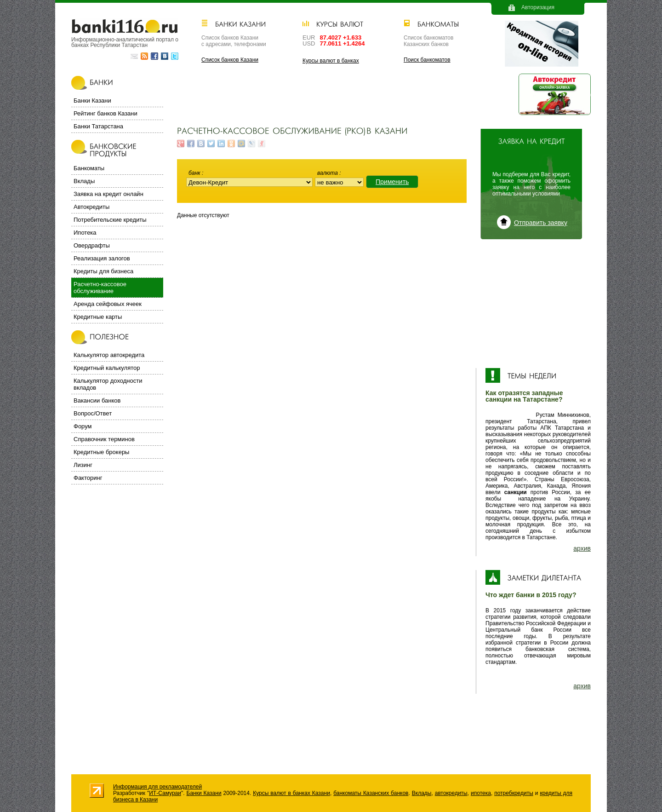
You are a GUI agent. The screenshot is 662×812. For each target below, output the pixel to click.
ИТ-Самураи (165, 793)
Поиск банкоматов (427, 60)
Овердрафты (92, 245)
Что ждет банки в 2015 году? (531, 595)
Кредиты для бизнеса (103, 271)
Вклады (84, 181)
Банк (195, 173)
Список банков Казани (230, 60)
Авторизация (538, 7)
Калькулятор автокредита (109, 355)
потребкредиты (514, 793)
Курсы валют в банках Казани (291, 793)
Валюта (328, 173)
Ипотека (85, 233)
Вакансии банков (97, 400)
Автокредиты (91, 207)
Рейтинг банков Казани (106, 113)
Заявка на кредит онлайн (108, 194)
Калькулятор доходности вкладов (108, 384)
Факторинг (88, 478)
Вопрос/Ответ (93, 413)
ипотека (481, 793)
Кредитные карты (98, 317)
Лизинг (83, 465)
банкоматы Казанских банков (371, 793)
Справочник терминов (104, 439)
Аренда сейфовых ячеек (108, 304)
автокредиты (451, 793)
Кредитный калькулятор (107, 368)
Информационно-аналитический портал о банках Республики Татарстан (125, 42)
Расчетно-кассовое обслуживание (100, 288)
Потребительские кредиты (110, 220)
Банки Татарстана (98, 126)
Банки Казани (92, 101)
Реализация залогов (102, 258)
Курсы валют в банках (331, 61)
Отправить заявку (541, 223)
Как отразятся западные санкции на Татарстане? (524, 396)
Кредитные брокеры (101, 452)
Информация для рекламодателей (157, 787)
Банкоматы (89, 168)
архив (582, 548)
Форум (83, 426)
